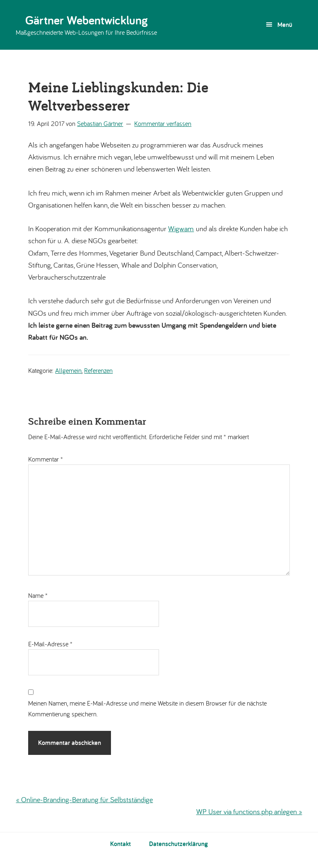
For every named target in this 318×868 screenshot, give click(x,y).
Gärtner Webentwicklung (87, 20)
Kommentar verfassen (163, 123)
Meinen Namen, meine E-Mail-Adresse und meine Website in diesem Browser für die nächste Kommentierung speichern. (147, 708)
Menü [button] (285, 25)
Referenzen (98, 370)
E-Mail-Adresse (50, 644)
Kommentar (46, 459)
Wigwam (181, 228)
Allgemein (68, 370)
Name (38, 595)
